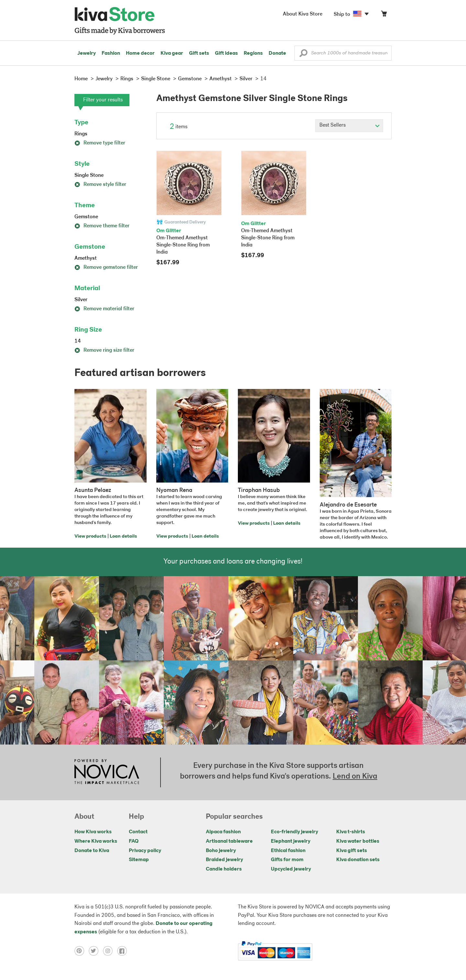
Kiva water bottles (358, 841)
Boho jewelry (221, 851)
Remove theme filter (102, 226)
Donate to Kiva (92, 851)
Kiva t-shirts (351, 832)
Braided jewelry (224, 860)
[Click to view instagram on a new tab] (110, 951)
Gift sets (199, 53)
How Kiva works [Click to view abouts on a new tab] (93, 832)
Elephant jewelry (291, 841)
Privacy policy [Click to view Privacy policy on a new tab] (145, 851)
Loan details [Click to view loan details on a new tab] (123, 536)
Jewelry (87, 53)
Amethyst (86, 258)
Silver (81, 300)
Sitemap (139, 860)
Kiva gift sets (352, 851)
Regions (253, 53)
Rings (81, 134)
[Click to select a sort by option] (349, 126)
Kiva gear (172, 53)
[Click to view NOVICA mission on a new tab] (107, 772)
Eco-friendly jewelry (294, 832)
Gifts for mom (287, 860)
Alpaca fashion (223, 832)
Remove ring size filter (104, 350)
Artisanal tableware (229, 841)
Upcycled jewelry (291, 869)
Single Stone (89, 176)
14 (78, 341)
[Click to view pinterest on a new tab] (82, 951)
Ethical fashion (288, 851)
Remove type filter (100, 143)
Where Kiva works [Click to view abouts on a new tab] (96, 841)
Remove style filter (100, 185)
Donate (277, 53)
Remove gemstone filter (106, 268)
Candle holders (224, 869)
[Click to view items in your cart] (384, 15)
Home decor (140, 53)
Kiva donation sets (358, 860)
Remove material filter (104, 309)
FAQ (134, 841)
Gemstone (86, 217)
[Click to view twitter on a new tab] (96, 951)
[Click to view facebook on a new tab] (124, 951)
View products (90, 536)
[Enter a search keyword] (343, 53)
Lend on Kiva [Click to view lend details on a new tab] (355, 777)
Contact (138, 832)
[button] (303, 55)
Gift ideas (226, 53)
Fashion (111, 53)
